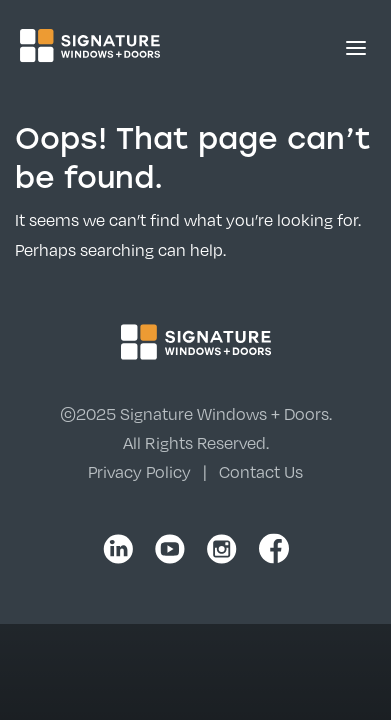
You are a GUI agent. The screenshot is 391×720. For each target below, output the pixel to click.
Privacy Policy (139, 471)
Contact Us (261, 471)
